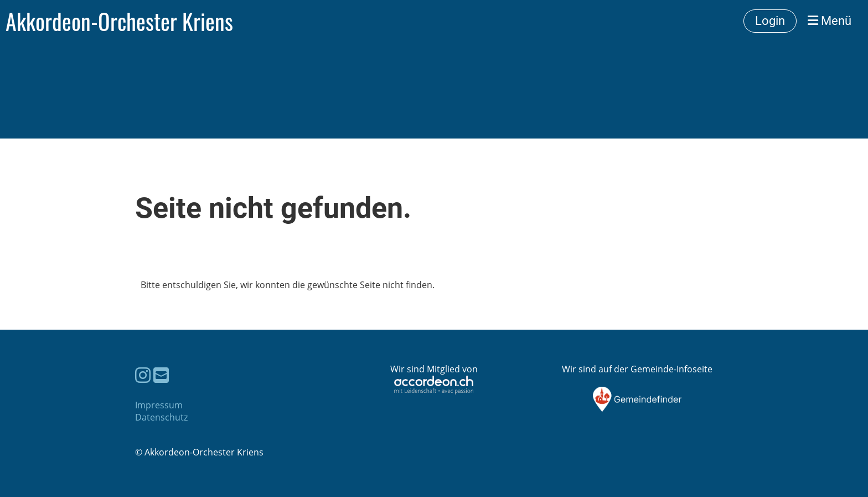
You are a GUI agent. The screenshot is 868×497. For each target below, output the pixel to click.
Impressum (159, 405)
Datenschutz (161, 417)
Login (770, 21)
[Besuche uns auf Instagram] (143, 375)
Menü (830, 21)
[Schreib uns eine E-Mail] (161, 375)
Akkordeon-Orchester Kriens (119, 21)
